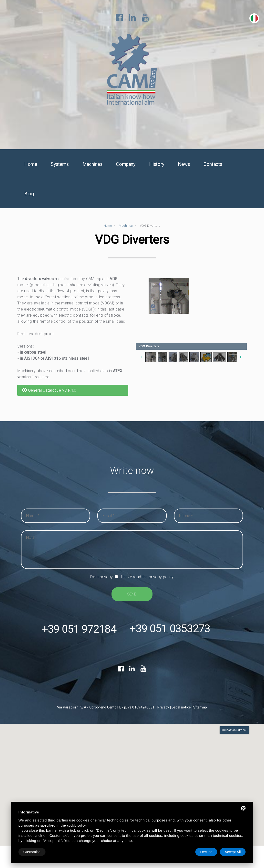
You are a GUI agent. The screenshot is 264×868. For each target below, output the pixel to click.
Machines (92, 164)
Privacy (163, 708)
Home (31, 164)
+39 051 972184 (79, 630)
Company (126, 164)
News (184, 164)
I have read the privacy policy (147, 577)
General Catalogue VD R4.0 (49, 390)
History (157, 164)
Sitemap (200, 708)
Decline (206, 852)
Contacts (213, 164)
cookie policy (76, 826)
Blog (29, 194)
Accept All (233, 852)
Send (132, 594)
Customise (32, 852)
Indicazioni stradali (234, 731)
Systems (60, 164)
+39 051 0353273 (170, 630)
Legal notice (181, 708)
